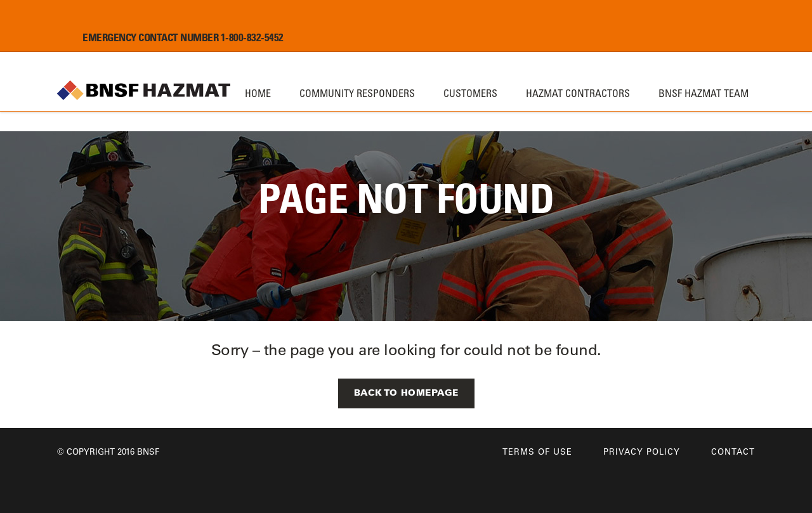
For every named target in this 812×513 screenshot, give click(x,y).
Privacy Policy (642, 451)
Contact (733, 451)
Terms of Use (537, 451)
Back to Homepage (406, 393)
